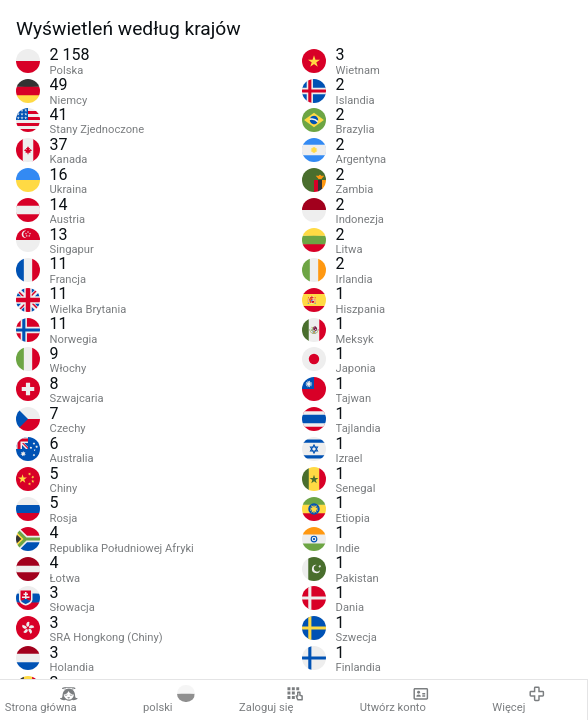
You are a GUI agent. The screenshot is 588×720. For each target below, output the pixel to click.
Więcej (519, 700)
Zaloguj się (271, 700)
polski (169, 700)
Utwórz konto (395, 700)
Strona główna (41, 700)
